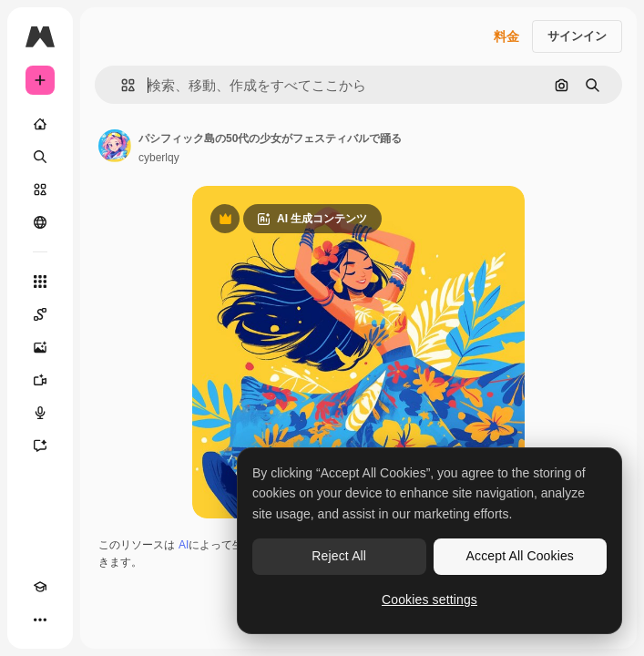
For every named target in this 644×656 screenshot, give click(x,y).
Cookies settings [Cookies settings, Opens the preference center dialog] (429, 600)
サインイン (577, 36)
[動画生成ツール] (40, 380)
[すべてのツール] (40, 282)
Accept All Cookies (520, 556)
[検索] (40, 157)
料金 (506, 36)
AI (184, 545)
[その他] (40, 620)
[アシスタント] (40, 446)
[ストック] (40, 190)
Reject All (339, 556)
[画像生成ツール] (40, 347)
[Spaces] (40, 314)
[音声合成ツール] (40, 413)
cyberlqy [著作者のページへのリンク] (159, 158)
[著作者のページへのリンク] (115, 146)
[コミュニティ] (40, 222)
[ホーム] (40, 124)
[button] (121, 85)
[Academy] (40, 587)
